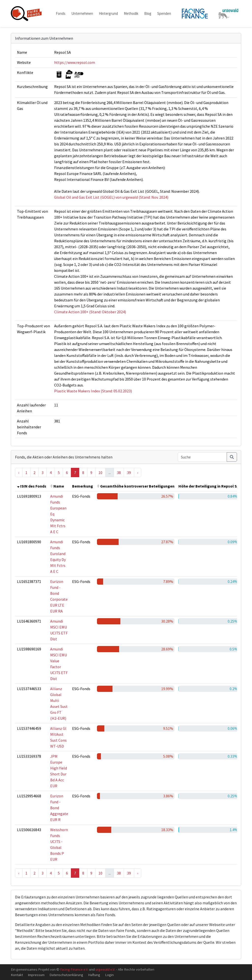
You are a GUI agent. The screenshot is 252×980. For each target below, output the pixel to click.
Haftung (94, 975)
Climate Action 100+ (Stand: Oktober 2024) (90, 312)
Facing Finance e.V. (74, 969)
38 (119, 472)
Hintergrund (108, 13)
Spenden (164, 13)
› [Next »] (138, 472)
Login (109, 975)
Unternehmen (82, 13)
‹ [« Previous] (19, 472)
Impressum (36, 975)
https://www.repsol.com (75, 62)
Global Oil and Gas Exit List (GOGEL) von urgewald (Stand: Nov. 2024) (111, 197)
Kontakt (17, 975)
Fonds (61, 13)
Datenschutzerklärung (66, 975)
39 (129, 472)
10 (100, 472)
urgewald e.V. (105, 969)
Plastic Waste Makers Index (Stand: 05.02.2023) (93, 391)
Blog (148, 13)
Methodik (131, 13)
